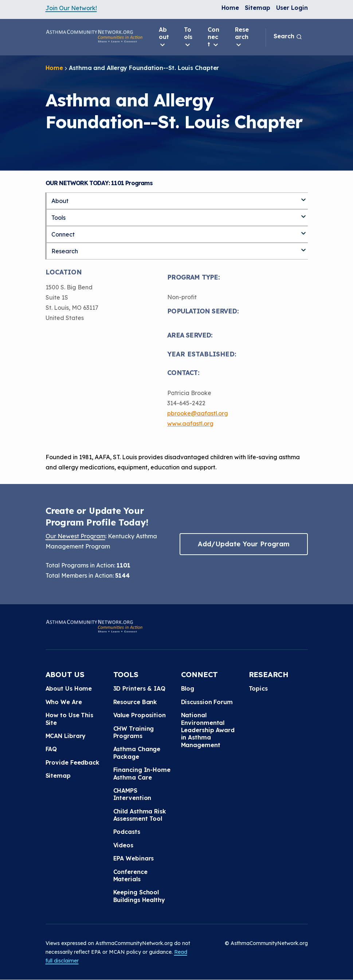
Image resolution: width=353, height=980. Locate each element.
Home (230, 8)
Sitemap (257, 8)
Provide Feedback (72, 762)
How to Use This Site (70, 719)
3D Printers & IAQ (139, 688)
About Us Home (69, 688)
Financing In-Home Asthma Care (142, 773)
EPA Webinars (134, 858)
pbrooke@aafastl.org (198, 413)
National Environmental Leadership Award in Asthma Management (208, 730)
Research (242, 37)
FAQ (51, 749)
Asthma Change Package (137, 753)
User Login (292, 8)
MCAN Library (66, 736)
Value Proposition (140, 715)
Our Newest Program (75, 536)
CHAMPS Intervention (132, 794)
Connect (213, 37)
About (164, 37)
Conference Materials (130, 875)
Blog (188, 688)
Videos (123, 845)
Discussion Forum (207, 702)
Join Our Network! (71, 8)
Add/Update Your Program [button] (244, 544)
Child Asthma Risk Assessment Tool (140, 815)
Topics (258, 688)
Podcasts (127, 832)
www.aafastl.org (190, 423)
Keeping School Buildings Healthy (139, 896)
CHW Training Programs (134, 732)
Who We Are (64, 702)
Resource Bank (135, 702)
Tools (188, 37)
